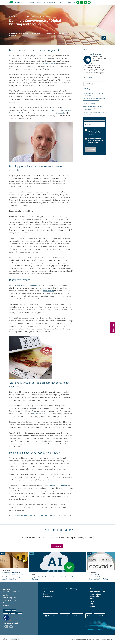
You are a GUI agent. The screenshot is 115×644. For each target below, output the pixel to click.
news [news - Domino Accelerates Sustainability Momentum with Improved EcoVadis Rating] (89, 554)
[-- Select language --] (95, 84)
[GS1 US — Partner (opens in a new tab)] (9, 618)
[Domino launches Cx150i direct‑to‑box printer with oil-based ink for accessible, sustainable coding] (14, 567)
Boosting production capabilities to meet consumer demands (94, 99)
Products (41, 2)
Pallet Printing (48, 597)
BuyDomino (50, 616)
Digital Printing (72, 589)
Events (92, 601)
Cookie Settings (107, 639)
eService (65, 616)
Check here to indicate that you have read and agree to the (95, 132)
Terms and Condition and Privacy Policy (94, 133)
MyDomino (78, 616)
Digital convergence (89, 103)
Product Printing (49, 591)
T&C (101, 639)
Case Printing (48, 594)
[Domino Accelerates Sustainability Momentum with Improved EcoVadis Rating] (101, 567)
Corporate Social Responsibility (95, 595)
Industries (46, 589)
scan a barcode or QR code (42, 414)
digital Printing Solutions (58, 485)
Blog (91, 604)
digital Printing (61, 113)
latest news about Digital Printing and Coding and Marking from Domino (42, 515)
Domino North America (92, 54)
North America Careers (98, 591)
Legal (97, 639)
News (92, 599)
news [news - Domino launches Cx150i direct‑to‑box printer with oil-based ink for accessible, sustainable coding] (3, 554)
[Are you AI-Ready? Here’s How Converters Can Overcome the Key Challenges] (58, 567)
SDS (89, 616)
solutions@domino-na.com (13, 613)
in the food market (49, 64)
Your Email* (88, 125)
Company (51, 2)
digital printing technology (27, 285)
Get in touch (57, 546)
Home (92, 589)
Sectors (31, 2)
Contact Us (71, 2)
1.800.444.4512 (10, 610)
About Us (93, 606)
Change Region (15, 639)
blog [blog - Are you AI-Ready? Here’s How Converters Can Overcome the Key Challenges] (31, 554)
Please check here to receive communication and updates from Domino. (95, 141)
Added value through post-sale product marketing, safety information (93, 108)
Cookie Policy (91, 639)
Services (61, 2)
